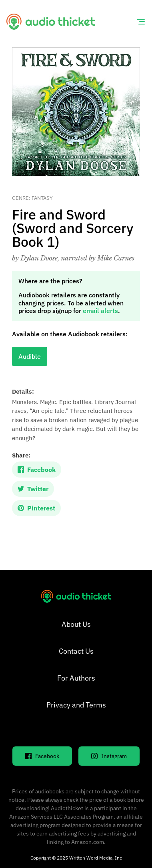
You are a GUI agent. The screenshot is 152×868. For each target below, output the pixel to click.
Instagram (109, 756)
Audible (30, 356)
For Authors (76, 678)
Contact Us (76, 651)
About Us (76, 624)
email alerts (100, 311)
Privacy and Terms (76, 705)
